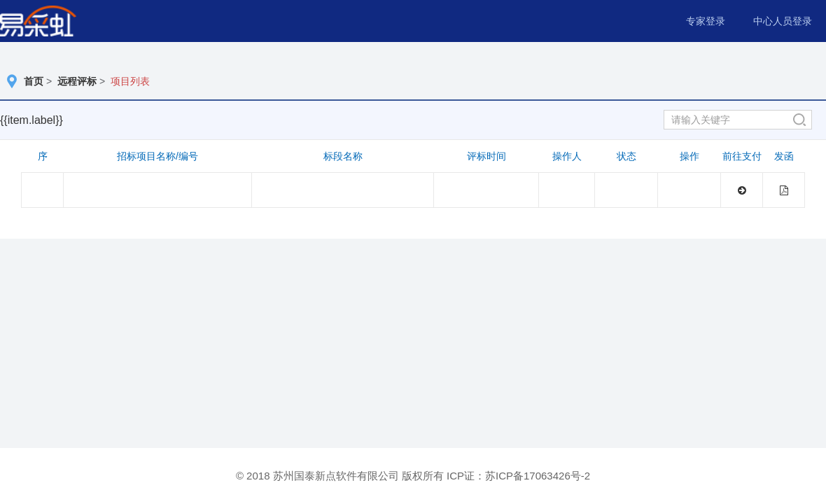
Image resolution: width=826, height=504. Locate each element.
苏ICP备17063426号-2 (538, 476)
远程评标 (77, 81)
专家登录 (706, 21)
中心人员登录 (783, 21)
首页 (34, 81)
